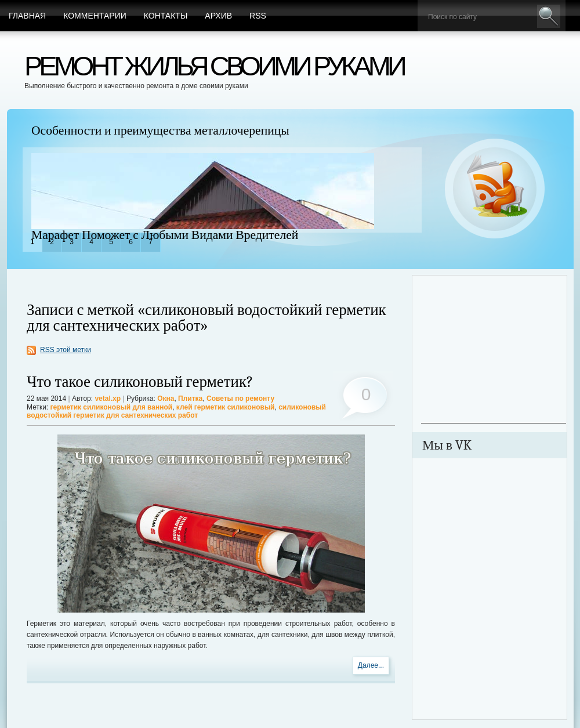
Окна (166, 399)
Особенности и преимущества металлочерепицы (160, 131)
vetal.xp (108, 399)
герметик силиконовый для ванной (112, 407)
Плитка (190, 399)
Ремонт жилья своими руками (214, 66)
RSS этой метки (66, 350)
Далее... (371, 665)
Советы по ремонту (240, 399)
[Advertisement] (494, 350)
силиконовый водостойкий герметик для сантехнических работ (176, 411)
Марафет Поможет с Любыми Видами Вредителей (165, 235)
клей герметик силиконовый (226, 407)
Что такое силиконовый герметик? (140, 382)
